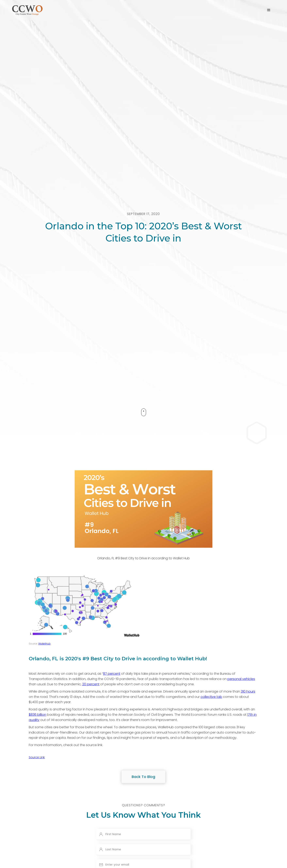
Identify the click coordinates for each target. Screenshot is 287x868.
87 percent (112, 674)
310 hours (248, 691)
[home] (27, 10)
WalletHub (44, 644)
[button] (269, 10)
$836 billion (37, 715)
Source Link (37, 757)
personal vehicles (241, 679)
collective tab (211, 697)
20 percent (91, 684)
